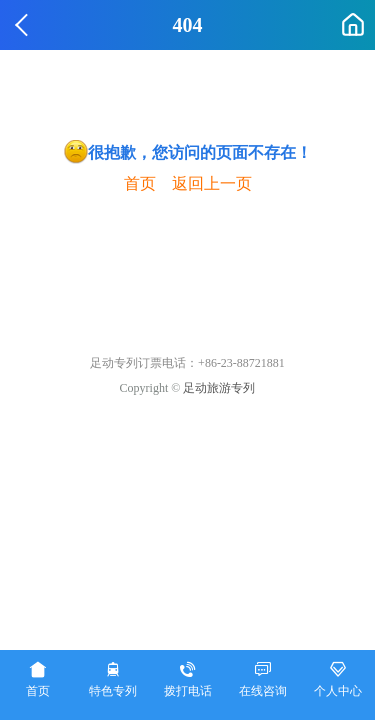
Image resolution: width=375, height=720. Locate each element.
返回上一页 (212, 183)
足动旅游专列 (219, 388)
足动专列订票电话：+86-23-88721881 (187, 363)
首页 (140, 183)
